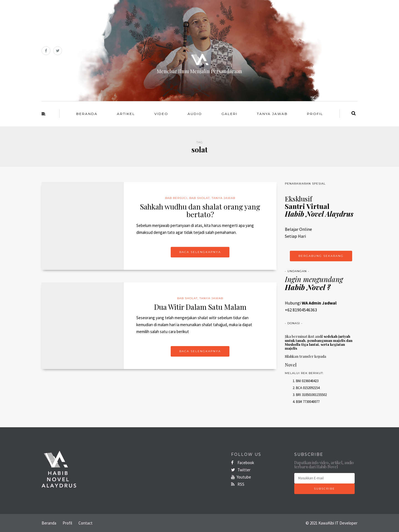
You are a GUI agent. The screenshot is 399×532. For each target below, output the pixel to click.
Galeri (229, 114)
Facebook (243, 463)
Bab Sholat (199, 198)
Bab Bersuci (176, 198)
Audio (195, 114)
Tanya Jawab (272, 114)
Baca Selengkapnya (200, 252)
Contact (85, 523)
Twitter (241, 470)
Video (161, 114)
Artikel (126, 114)
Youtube (241, 477)
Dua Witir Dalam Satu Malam (200, 307)
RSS (238, 484)
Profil (315, 114)
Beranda (87, 114)
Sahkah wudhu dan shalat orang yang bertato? (200, 211)
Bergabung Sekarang (321, 256)
